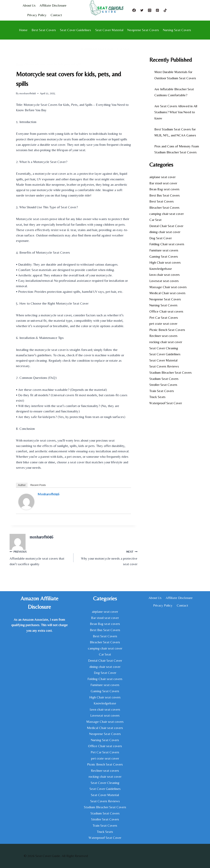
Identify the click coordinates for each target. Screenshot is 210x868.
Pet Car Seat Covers (164, 318)
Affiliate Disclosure (53, 5)
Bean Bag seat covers (164, 189)
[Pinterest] (157, 10)
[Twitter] (142, 10)
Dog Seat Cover (160, 238)
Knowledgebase (161, 269)
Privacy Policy (37, 15)
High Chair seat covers (165, 262)
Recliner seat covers (163, 336)
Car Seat (123, 49)
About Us (29, 5)
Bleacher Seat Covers (164, 208)
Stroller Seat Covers (163, 385)
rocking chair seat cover (166, 342)
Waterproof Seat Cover (97, 49)
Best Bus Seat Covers (164, 195)
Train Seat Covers (162, 391)
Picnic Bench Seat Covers (167, 330)
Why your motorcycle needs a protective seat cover (107, 557)
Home (23, 30)
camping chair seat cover (166, 214)
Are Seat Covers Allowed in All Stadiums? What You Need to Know (176, 112)
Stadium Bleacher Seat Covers (170, 372)
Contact (56, 15)
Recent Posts (38, 485)
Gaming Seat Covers (164, 256)
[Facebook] (134, 10)
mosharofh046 (28, 93)
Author (22, 485)
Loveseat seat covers (164, 281)
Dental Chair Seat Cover (166, 226)
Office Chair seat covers (166, 311)
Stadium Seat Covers (164, 379)
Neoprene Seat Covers (143, 30)
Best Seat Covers (44, 30)
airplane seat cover (162, 177)
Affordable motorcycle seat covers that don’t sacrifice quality (40, 557)
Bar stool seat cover (163, 183)
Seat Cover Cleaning (164, 348)
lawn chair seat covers (164, 275)
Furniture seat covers (164, 250)
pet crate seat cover (163, 324)
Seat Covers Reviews (164, 366)
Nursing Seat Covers (177, 30)
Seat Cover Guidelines (75, 30)
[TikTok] (165, 10)
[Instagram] (150, 10)
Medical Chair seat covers (167, 293)
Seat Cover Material (109, 30)
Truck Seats (157, 397)
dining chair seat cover (165, 232)
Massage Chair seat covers (168, 287)
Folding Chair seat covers (167, 244)
